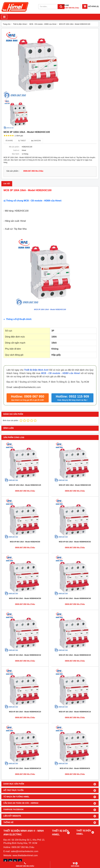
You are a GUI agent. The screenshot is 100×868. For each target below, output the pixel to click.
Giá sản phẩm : (13, 171)
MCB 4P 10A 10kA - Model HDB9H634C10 (25, 768)
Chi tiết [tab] (7, 184)
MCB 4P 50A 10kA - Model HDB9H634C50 (25, 598)
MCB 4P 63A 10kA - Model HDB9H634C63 (75, 542)
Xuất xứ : (17, 150)
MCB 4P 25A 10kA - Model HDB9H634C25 (75, 655)
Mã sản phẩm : (15, 147)
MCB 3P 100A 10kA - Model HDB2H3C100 (50, 310)
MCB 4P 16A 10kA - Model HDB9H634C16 (75, 712)
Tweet (22, 141)
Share (9, 141)
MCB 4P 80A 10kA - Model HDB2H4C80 (25, 542)
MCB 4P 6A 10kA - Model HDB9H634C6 (75, 768)
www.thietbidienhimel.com (25, 855)
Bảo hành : (16, 154)
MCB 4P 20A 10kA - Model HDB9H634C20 (25, 712)
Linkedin (36, 141)
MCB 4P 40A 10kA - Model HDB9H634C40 (75, 598)
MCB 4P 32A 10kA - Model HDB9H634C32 (25, 655)
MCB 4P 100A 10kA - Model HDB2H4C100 (75, 485)
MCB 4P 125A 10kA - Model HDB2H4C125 (25, 485)
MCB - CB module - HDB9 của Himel (60, 373)
